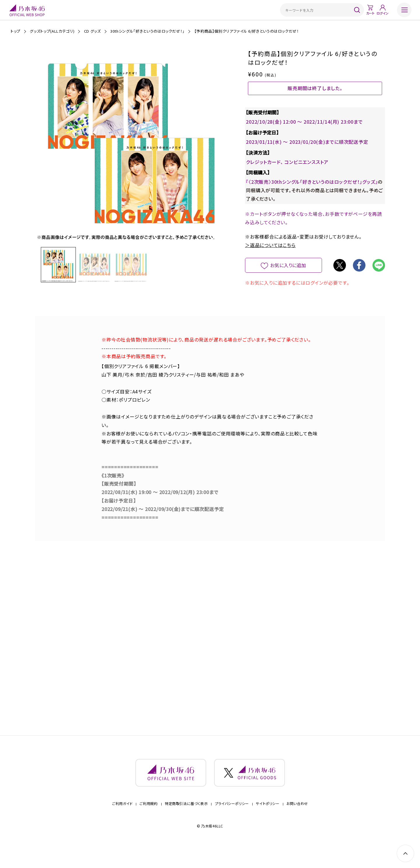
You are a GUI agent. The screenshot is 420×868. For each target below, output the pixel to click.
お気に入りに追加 (288, 275)
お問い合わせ (297, 820)
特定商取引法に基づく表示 (186, 820)
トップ (15, 31)
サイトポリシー (267, 820)
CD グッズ (92, 31)
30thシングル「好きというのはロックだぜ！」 (147, 31)
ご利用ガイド (122, 820)
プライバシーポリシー (232, 820)
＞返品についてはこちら (270, 255)
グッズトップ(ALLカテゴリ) (52, 31)
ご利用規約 (148, 820)
